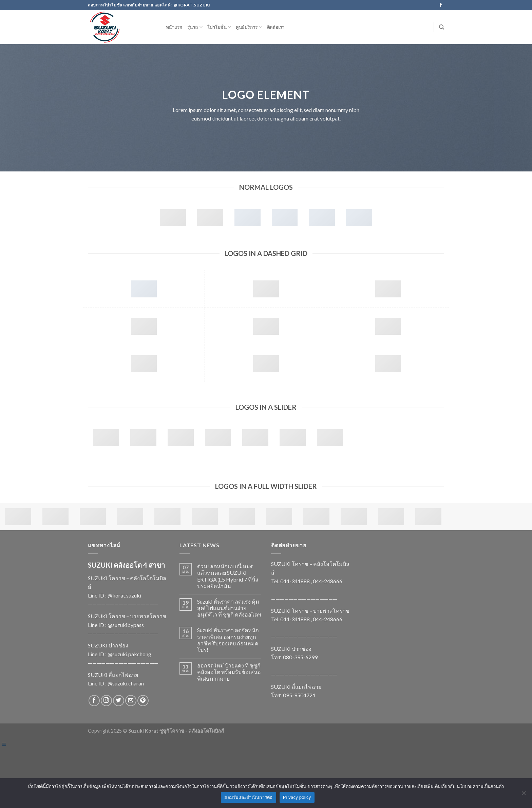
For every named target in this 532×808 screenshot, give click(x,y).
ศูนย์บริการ (249, 27)
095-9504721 (299, 695)
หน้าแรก (174, 27)
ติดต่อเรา (276, 27)
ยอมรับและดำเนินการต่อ (248, 797)
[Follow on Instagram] (106, 701)
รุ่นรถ (195, 27)
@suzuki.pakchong (129, 654)
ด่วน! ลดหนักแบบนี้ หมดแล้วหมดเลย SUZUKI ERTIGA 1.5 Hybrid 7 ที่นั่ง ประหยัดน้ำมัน (228, 576)
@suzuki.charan (126, 683)
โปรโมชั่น (219, 27)
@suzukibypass (126, 625)
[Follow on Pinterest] (143, 701)
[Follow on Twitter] (119, 701)
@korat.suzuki (124, 595)
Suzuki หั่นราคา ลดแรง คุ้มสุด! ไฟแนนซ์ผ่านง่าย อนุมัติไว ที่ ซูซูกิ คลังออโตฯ (229, 608)
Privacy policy (297, 797)
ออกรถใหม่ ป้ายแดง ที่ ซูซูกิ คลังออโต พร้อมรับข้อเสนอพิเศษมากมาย (229, 672)
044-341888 (295, 581)
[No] (524, 795)
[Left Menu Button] (4, 744)
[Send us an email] (131, 701)
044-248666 (328, 581)
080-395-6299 (300, 657)
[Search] (442, 27)
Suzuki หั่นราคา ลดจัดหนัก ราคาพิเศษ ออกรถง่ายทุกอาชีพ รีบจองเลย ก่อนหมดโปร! (228, 640)
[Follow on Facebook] (441, 5)
